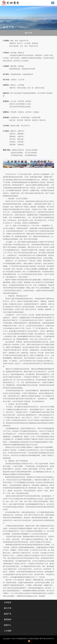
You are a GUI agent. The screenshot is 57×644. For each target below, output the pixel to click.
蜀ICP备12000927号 (47, 639)
